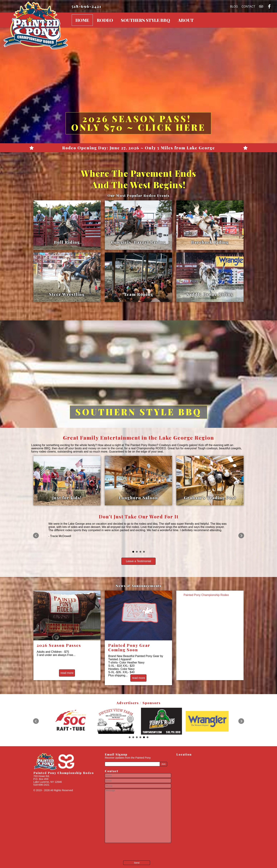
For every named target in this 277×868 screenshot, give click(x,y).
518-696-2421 (86, 6)
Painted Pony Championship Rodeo (206, 595)
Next (241, 536)
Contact (248, 7)
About (186, 20)
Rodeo (105, 20)
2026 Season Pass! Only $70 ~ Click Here (138, 123)
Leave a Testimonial (138, 561)
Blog (234, 7)
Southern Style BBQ (145, 20)
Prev (36, 536)
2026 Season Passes (59, 645)
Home (82, 20)
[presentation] (126, 849)
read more (67, 673)
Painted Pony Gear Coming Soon (129, 647)
